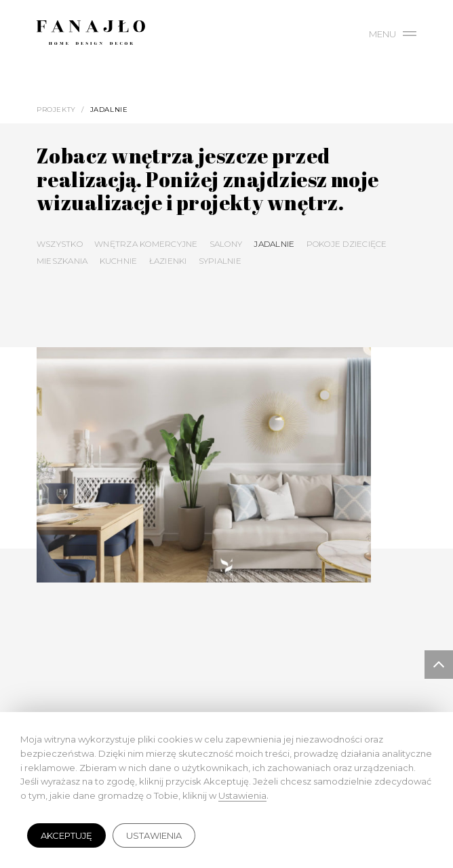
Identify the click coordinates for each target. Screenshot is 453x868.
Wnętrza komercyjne (146, 244)
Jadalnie (274, 244)
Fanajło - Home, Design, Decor (91, 36)
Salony (226, 244)
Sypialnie (220, 261)
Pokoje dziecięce (347, 244)
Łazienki (168, 261)
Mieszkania (62, 261)
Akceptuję (66, 835)
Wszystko (60, 244)
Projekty (56, 110)
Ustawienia (154, 835)
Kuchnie (119, 261)
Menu (393, 34)
